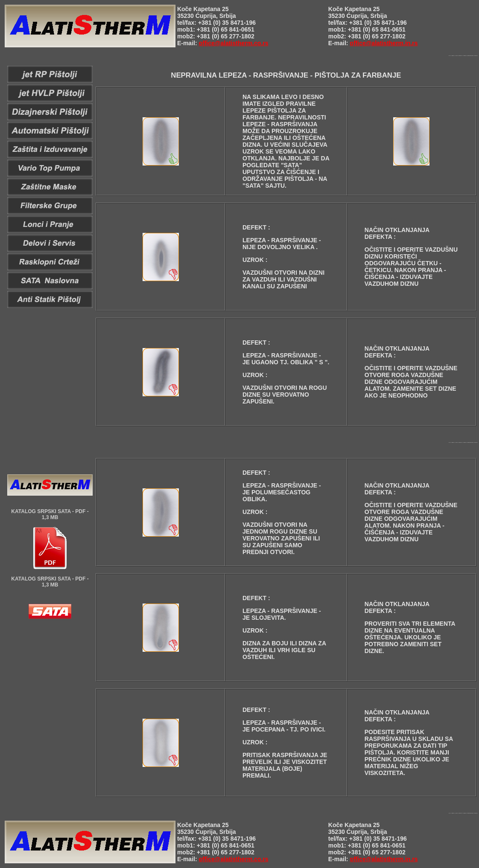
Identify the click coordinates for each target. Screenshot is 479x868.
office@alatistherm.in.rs (384, 43)
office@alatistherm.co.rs (233, 43)
